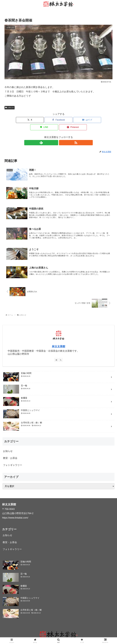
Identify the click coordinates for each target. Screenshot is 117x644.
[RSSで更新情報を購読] (62, 135)
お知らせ (10, 108)
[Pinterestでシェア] (95, 120)
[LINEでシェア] (77, 120)
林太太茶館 (59, 342)
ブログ (59, 636)
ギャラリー (70, 636)
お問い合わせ (83, 636)
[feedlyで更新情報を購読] (56, 135)
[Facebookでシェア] (40, 120)
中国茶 (51, 636)
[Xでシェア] (22, 120)
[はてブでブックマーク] (58, 120)
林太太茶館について (37, 636)
